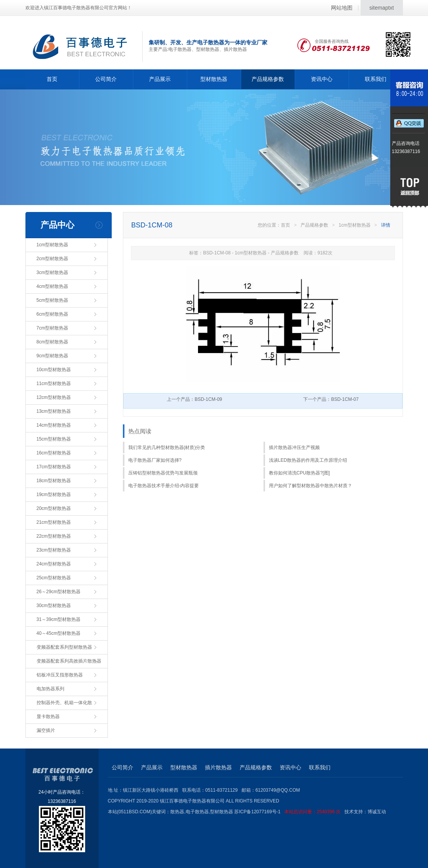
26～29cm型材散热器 (59, 592)
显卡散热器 (48, 717)
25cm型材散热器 (54, 578)
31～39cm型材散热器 (59, 619)
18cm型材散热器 (54, 481)
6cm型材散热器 (53, 314)
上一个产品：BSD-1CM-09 (194, 399)
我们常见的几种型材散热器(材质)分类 (167, 447)
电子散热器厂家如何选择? (155, 460)
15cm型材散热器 (54, 439)
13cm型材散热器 (54, 411)
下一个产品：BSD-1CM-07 (331, 399)
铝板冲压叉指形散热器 (60, 675)
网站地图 (342, 8)
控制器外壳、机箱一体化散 (64, 703)
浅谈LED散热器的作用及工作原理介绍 (308, 460)
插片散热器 (218, 767)
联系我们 (376, 79)
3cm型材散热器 (53, 273)
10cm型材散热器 (54, 370)
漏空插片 (46, 730)
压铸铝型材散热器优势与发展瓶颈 (163, 473)
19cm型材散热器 (54, 495)
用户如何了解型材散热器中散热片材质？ (311, 486)
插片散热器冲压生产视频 (294, 447)
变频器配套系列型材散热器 (64, 647)
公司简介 (106, 79)
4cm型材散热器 (53, 286)
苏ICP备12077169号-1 (289, 812)
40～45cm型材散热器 (59, 633)
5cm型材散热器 (53, 300)
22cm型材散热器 (54, 536)
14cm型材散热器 (54, 425)
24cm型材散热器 (54, 564)
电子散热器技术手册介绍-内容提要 (164, 486)
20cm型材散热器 (54, 508)
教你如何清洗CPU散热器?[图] (300, 473)
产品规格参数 (268, 79)
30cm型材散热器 (54, 606)
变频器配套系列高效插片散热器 (69, 661)
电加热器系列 (50, 689)
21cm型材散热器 (54, 522)
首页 (52, 79)
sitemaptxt (382, 8)
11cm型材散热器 (54, 384)
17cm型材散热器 (54, 467)
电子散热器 (197, 812)
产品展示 (160, 79)
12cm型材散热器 (54, 397)
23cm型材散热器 (54, 550)
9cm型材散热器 (53, 356)
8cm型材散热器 (53, 342)
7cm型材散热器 (53, 328)
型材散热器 (214, 79)
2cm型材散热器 (53, 259)
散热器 (177, 812)
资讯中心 (322, 79)
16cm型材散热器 (54, 453)
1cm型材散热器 (53, 245)
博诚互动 (377, 812)
